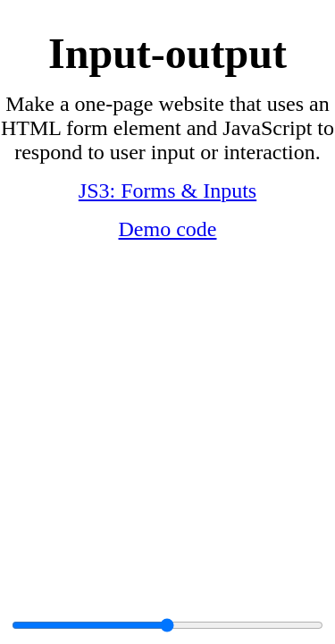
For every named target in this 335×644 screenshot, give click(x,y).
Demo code (168, 229)
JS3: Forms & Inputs (167, 191)
